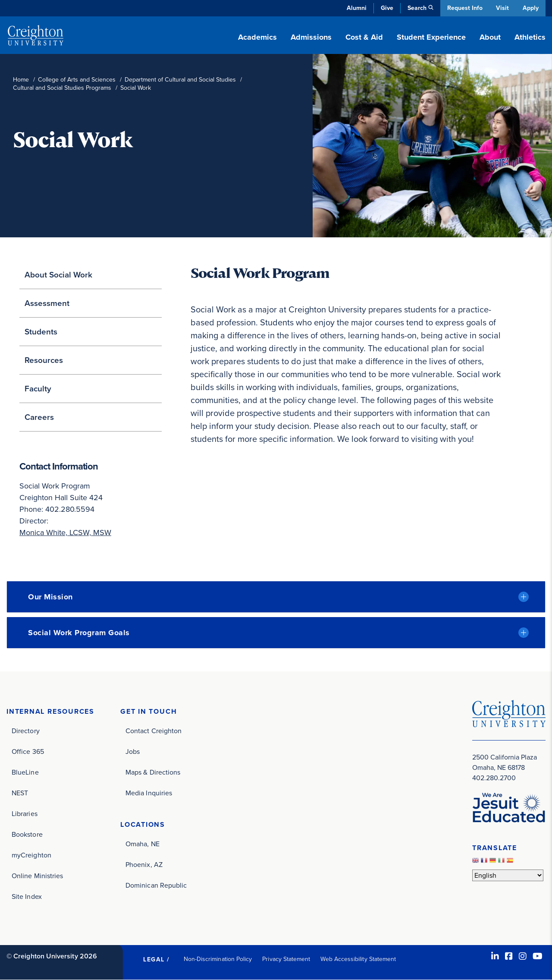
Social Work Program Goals (79, 633)
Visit (502, 8)
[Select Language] (508, 875)
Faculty (38, 389)
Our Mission (50, 597)
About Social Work (58, 275)
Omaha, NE (143, 844)
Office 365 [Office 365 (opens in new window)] (28, 752)
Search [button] (416, 8)
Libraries (25, 814)
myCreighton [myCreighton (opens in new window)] (31, 855)
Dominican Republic (156, 885)
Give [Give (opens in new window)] (386, 8)
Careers (39, 417)
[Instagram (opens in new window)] (523, 956)
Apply (531, 8)
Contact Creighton (154, 731)
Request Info (464, 8)
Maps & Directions (153, 772)
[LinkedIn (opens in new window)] (495, 956)
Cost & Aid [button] (364, 37)
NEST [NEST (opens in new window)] (20, 793)
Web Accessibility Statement (358, 959)
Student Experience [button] (431, 37)
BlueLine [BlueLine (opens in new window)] (25, 772)
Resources (44, 360)
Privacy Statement (286, 959)
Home (21, 80)
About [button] (490, 37)
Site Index (27, 896)
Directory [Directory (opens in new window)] (26, 731)
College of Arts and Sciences (77, 80)
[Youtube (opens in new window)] (538, 956)
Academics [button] (257, 37)
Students (41, 332)
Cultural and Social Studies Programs (62, 88)
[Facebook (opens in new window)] (509, 956)
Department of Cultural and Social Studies (180, 80)
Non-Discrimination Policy (218, 959)
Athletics (530, 37)
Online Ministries (37, 876)
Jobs (133, 752)
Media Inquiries (149, 793)
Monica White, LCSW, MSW (65, 533)
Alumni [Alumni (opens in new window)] (355, 8)
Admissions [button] (311, 37)
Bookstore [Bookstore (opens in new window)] (27, 834)
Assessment (47, 303)
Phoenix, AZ (144, 865)
